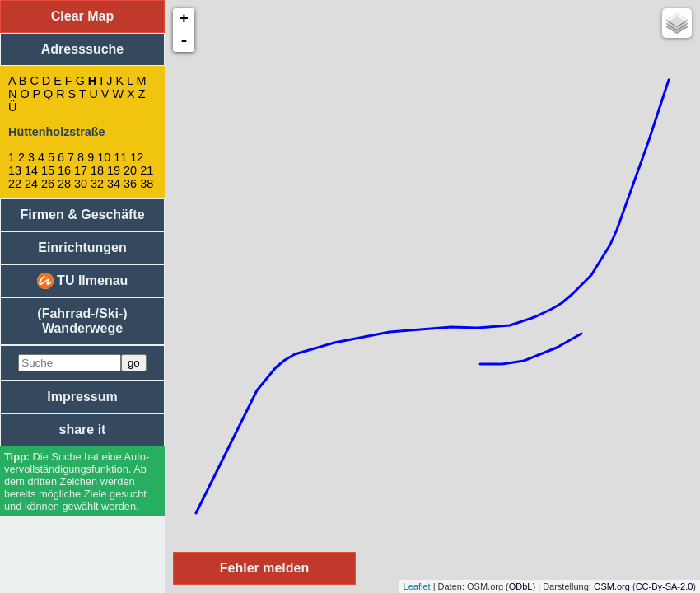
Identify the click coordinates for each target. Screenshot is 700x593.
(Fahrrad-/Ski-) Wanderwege (82, 321)
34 (114, 184)
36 (130, 184)
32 (97, 184)
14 (31, 170)
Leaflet (417, 586)
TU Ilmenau (83, 281)
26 (48, 184)
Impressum (82, 397)
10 (104, 157)
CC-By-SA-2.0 (665, 586)
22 (15, 184)
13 (15, 170)
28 (64, 184)
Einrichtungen (82, 247)
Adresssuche (83, 49)
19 (114, 170)
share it (83, 430)
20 (130, 170)
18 (97, 170)
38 (147, 184)
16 (64, 170)
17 (81, 170)
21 (147, 170)
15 (48, 170)
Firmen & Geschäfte (82, 215)
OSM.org (612, 586)
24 (31, 184)
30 (81, 184)
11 (120, 157)
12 (137, 157)
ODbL (521, 586)
